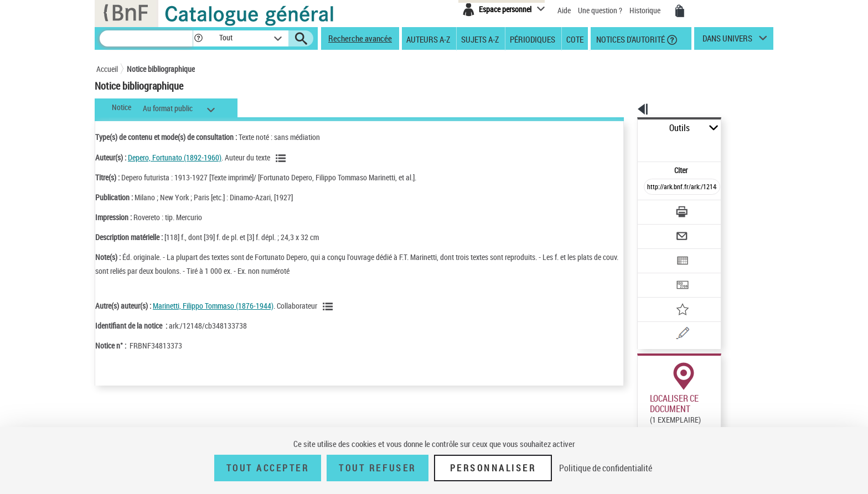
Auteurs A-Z (428, 39)
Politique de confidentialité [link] (606, 468)
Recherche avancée (360, 38)
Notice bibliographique (161, 69)
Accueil (107, 69)
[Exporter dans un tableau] (659, 231)
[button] (198, 38)
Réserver (646, 414)
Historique (646, 10)
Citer (634, 146)
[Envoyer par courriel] (651, 209)
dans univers (727, 41)
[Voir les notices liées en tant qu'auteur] (282, 158)
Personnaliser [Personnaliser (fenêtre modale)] (493, 468)
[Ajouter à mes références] (658, 274)
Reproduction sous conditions (723, 414)
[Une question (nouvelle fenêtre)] (673, 295)
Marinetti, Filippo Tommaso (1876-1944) (213, 306)
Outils (625, 128)
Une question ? (600, 10)
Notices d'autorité (630, 39)
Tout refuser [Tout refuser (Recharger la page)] (377, 468)
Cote (575, 39)
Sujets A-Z (480, 39)
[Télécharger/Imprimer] (653, 188)
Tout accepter (268, 468)
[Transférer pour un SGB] (656, 252)
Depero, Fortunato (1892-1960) (175, 157)
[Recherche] (146, 38)
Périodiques (533, 39)
